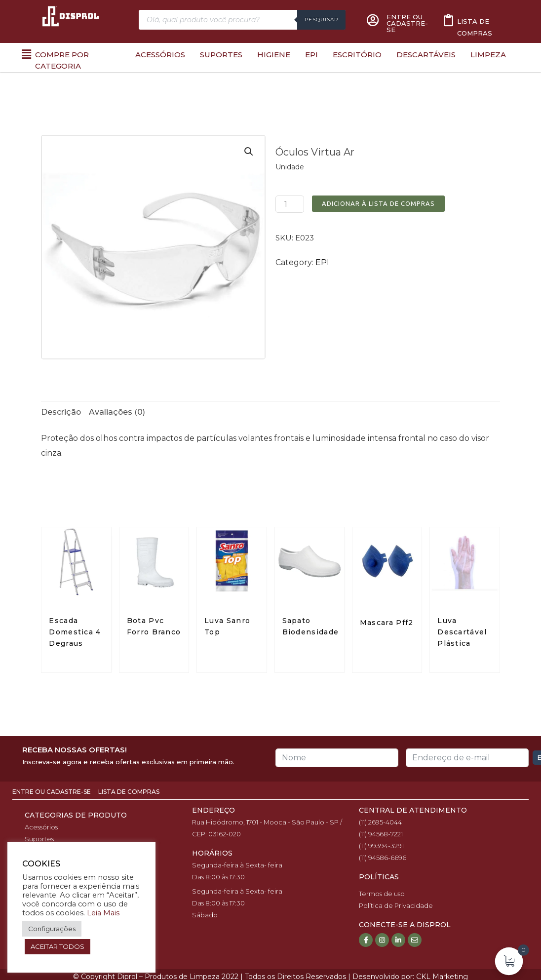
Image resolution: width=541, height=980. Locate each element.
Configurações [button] (52, 929)
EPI (311, 55)
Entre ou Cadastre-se (52, 792)
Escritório (357, 55)
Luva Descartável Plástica (462, 632)
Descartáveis (426, 55)
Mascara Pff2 (387, 623)
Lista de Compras (129, 792)
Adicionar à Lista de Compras (378, 203)
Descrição (61, 412)
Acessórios (160, 55)
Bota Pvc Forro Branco (154, 627)
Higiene (274, 55)
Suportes (221, 55)
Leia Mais (103, 913)
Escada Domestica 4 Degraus (75, 632)
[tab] (61, 412)
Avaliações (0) (118, 412)
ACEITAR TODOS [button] (58, 946)
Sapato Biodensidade (311, 627)
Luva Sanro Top (227, 627)
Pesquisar (321, 20)
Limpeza (488, 55)
